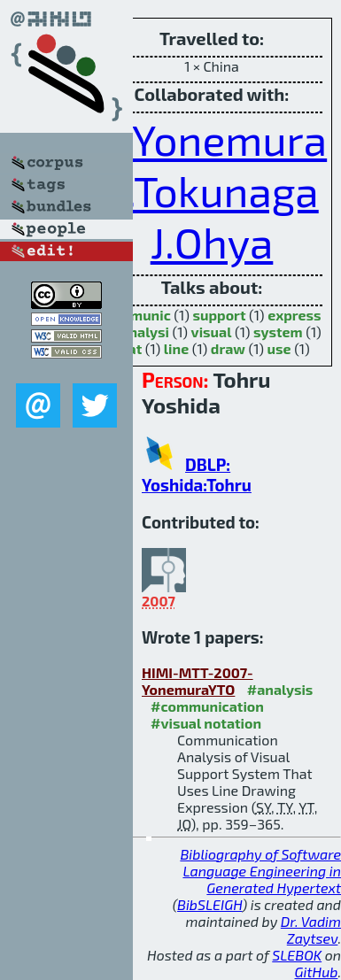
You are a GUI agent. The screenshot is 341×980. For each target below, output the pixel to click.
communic (136, 315)
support (219, 315)
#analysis (280, 689)
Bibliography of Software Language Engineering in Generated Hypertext (260, 871)
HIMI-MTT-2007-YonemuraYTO (198, 681)
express (294, 315)
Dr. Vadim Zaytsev (311, 930)
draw (228, 348)
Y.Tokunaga (211, 190)
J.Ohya (212, 242)
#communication (207, 706)
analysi (145, 332)
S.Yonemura (214, 139)
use (279, 348)
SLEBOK (297, 955)
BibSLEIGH (209, 904)
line (176, 348)
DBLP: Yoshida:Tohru (197, 475)
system (278, 332)
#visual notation (206, 723)
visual (212, 332)
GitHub (317, 972)
